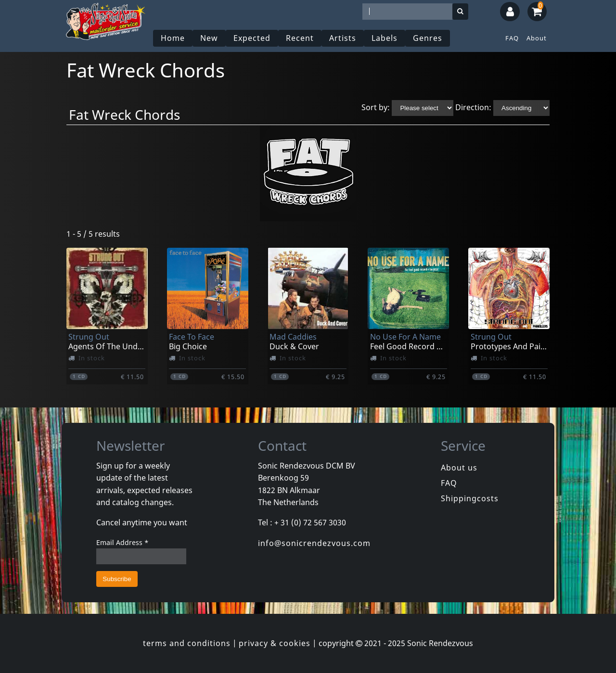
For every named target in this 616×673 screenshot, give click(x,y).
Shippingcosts (470, 498)
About (537, 38)
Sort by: (376, 107)
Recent (300, 38)
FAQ (512, 38)
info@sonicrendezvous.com (314, 543)
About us (459, 468)
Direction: (473, 107)
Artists (343, 38)
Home (173, 38)
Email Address (122, 542)
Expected (252, 38)
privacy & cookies (275, 643)
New (209, 38)
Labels (385, 38)
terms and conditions (187, 643)
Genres (428, 38)
